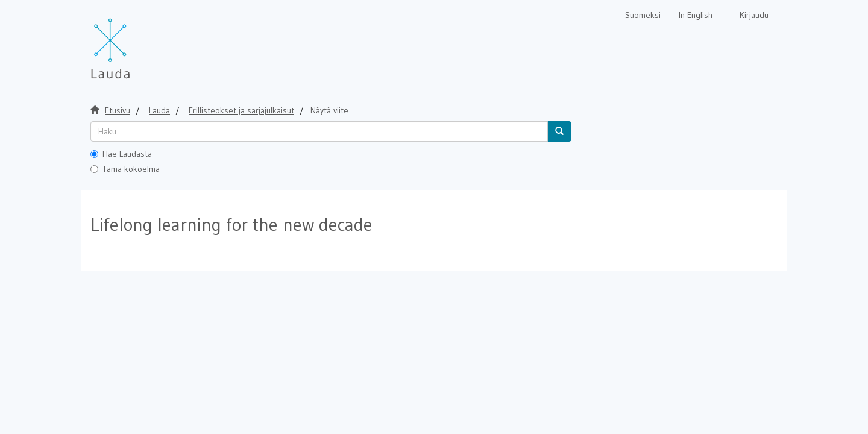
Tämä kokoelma (125, 169)
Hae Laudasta (121, 154)
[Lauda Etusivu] (136, 42)
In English (696, 15)
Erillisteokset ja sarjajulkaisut (241, 110)
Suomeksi (643, 15)
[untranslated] (319, 131)
